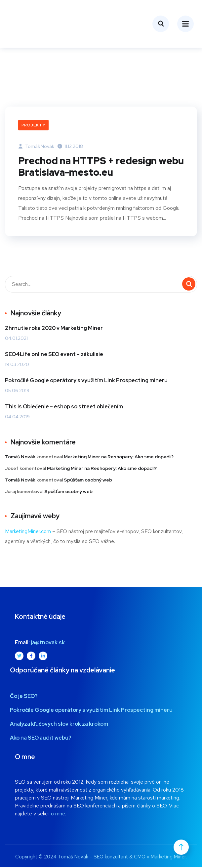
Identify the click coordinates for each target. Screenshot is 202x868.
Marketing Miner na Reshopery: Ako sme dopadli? (119, 457)
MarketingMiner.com (28, 532)
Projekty (33, 125)
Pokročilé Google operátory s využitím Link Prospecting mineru (86, 381)
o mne (58, 814)
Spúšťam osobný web (88, 480)
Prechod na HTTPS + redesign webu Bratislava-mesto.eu (90, 167)
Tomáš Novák (36, 146)
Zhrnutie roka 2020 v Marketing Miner (54, 329)
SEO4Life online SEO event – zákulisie (54, 355)
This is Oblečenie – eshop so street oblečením (64, 407)
